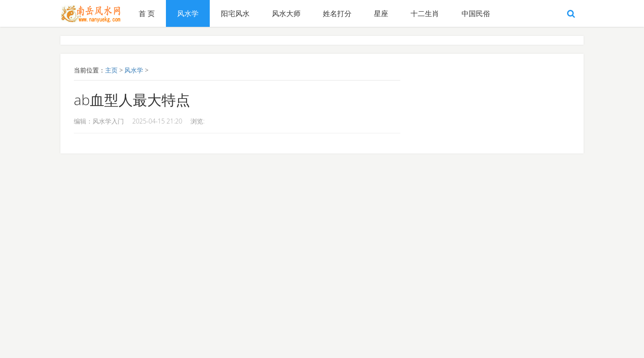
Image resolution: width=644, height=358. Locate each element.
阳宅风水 (235, 13)
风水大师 (286, 13)
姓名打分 (337, 13)
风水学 (188, 13)
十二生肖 (425, 13)
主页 (111, 70)
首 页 (147, 13)
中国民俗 (476, 13)
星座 (381, 13)
